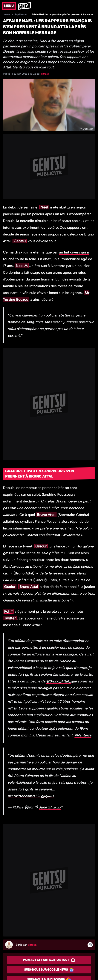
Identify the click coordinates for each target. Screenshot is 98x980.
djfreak (45, 74)
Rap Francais (21, 14)
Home (7, 14)
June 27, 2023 (50, 807)
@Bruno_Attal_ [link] (58, 681)
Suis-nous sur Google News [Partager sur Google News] (49, 970)
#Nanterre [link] (83, 735)
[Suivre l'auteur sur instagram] (90, 945)
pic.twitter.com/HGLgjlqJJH (31, 796)
